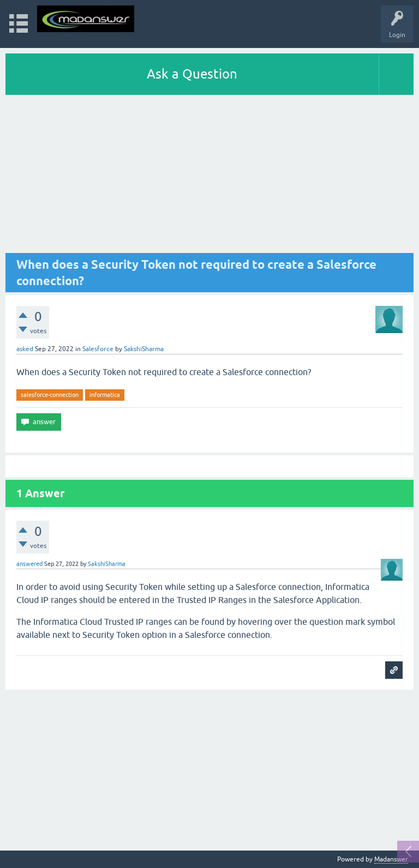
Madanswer (391, 859)
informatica (105, 395)
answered (29, 564)
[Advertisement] (209, 177)
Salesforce (98, 349)
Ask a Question (192, 74)
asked (25, 349)
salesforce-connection (50, 395)
